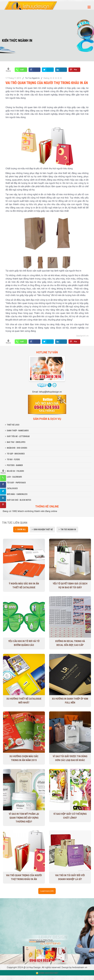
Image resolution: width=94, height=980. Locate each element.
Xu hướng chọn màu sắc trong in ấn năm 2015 (24, 758)
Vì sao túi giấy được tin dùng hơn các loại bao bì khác (70, 758)
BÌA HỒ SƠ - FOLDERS (15, 471)
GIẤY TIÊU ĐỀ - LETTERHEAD (18, 436)
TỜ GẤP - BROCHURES (16, 454)
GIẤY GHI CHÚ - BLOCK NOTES (19, 500)
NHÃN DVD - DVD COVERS (17, 448)
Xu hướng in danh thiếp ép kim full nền (70, 701)
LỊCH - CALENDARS (14, 477)
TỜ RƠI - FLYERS (13, 459)
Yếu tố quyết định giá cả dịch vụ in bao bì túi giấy (70, 585)
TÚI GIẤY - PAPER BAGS (16, 483)
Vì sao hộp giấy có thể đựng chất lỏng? (70, 816)
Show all (22, 529)
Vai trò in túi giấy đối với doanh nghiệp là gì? (70, 877)
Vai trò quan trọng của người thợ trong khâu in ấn (24, 877)
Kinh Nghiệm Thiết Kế (43, 529)
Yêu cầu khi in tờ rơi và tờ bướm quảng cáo (24, 643)
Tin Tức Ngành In (32, 78)
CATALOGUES (12, 488)
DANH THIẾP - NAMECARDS (18, 431)
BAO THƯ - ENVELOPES (16, 442)
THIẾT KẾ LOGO (13, 425)
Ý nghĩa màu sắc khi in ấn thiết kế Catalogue (24, 585)
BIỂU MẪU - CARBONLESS (17, 494)
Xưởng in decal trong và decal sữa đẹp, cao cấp (70, 643)
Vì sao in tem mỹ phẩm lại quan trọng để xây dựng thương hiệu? (24, 818)
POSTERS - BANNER (15, 465)
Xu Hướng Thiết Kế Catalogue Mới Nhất (24, 701)
